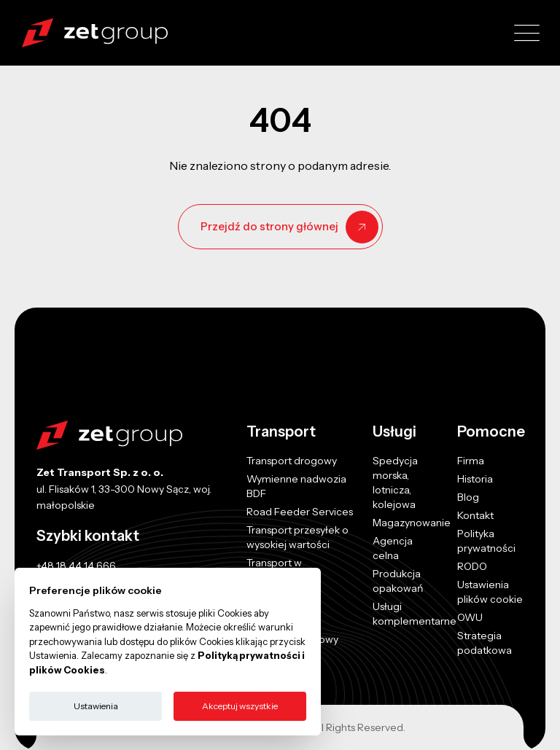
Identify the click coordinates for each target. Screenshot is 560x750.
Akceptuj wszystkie (240, 706)
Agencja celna (393, 548)
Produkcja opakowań (398, 581)
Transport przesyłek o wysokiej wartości (297, 537)
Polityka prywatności (486, 541)
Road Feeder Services (300, 512)
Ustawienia (96, 706)
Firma (471, 461)
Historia (475, 479)
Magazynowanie (412, 523)
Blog (468, 497)
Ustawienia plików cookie (490, 592)
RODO (472, 566)
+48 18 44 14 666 (76, 566)
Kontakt (475, 515)
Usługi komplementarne (415, 614)
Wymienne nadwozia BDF (296, 486)
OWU (470, 617)
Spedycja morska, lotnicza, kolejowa (395, 483)
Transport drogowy (292, 461)
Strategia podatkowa (485, 643)
